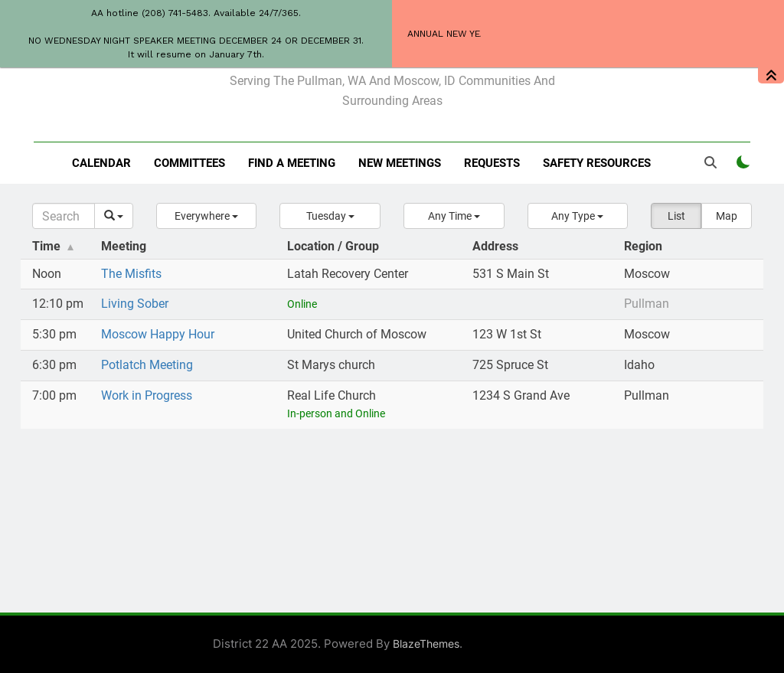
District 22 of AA (392, 48)
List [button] (676, 216)
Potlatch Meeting (147, 365)
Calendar (101, 163)
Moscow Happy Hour (158, 334)
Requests (492, 163)
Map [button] (727, 216)
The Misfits (131, 274)
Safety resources (597, 163)
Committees (189, 163)
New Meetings (400, 163)
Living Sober (135, 304)
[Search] (64, 216)
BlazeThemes (426, 644)
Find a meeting (292, 163)
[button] (207, 216)
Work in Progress (147, 395)
